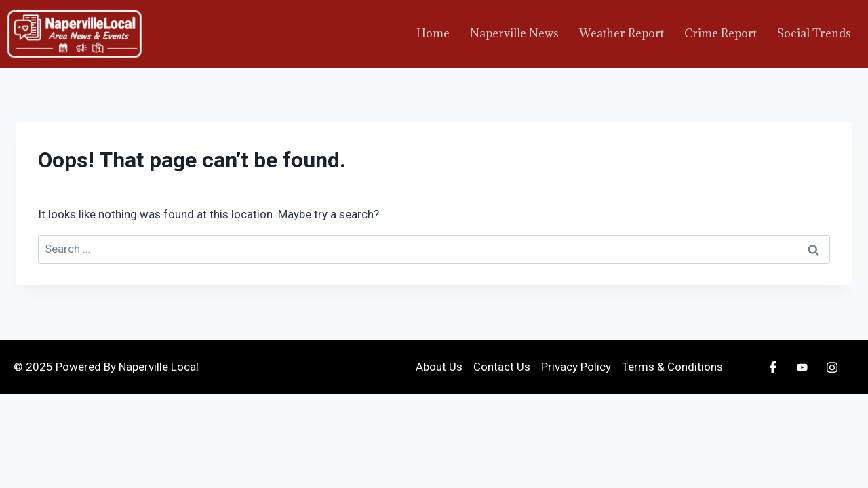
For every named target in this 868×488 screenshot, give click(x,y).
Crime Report (721, 33)
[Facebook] (772, 367)
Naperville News (514, 33)
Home (433, 33)
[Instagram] (832, 367)
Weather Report (622, 33)
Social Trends (814, 33)
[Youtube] (802, 367)
